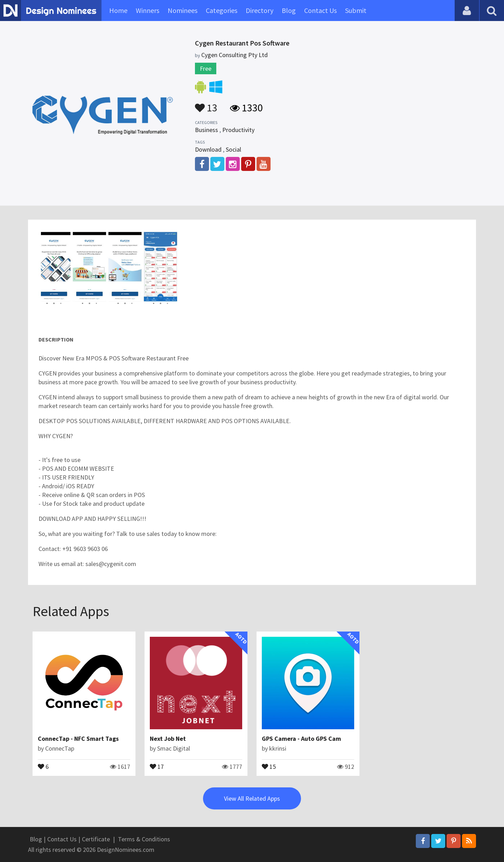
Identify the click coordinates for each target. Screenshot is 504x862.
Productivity (238, 130)
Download (208, 149)
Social (233, 149)
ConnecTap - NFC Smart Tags (78, 739)
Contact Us (320, 10)
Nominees (183, 10)
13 (206, 104)
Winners (148, 10)
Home (118, 10)
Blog (289, 10)
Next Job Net (168, 739)
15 (269, 766)
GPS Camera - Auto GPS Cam (301, 739)
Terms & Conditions (144, 839)
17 (157, 766)
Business (206, 130)
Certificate (96, 839)
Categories (222, 10)
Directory (260, 10)
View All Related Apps (252, 798)
